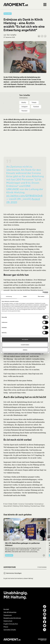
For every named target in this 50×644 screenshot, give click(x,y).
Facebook (36, 112)
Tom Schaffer (25, 101)
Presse (6, 627)
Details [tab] (25, 296)
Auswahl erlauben (25, 345)
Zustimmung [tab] (9, 296)
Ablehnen (25, 350)
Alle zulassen (25, 340)
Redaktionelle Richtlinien (12, 618)
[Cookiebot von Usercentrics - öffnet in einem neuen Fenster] (39, 292)
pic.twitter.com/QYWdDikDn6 (24, 201)
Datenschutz (8, 621)
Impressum (8, 615)
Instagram (25, 112)
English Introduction (11, 624)
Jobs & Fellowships (10, 612)
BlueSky (24, 108)
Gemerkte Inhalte (10, 630)
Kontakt (6, 609)
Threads (34, 108)
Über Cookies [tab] (41, 296)
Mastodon (24, 116)
